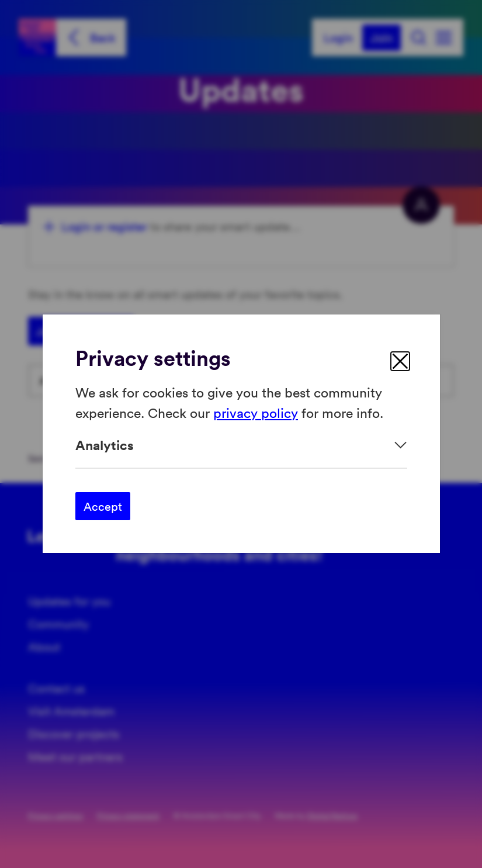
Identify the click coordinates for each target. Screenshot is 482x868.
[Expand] (241, 445)
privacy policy (256, 412)
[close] (400, 361)
